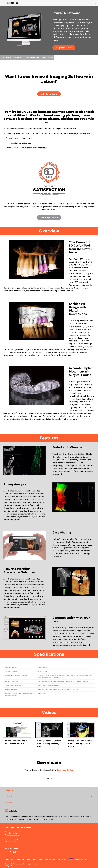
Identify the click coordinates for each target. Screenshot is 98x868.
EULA (59, 859)
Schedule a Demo (49, 94)
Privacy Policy (20, 859)
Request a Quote (64, 48)
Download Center (65, 770)
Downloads (48, 58)
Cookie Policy (30, 859)
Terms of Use (9, 859)
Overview (6, 58)
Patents (65, 859)
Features (18, 58)
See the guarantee (49, 217)
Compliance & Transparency (46, 859)
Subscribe (13, 833)
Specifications (32, 58)
